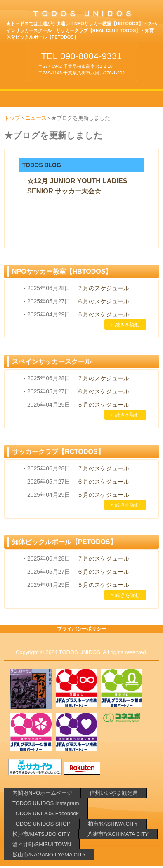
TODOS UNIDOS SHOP (41, 824)
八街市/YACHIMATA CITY (118, 834)
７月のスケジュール (103, 288)
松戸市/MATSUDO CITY (41, 834)
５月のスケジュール (103, 314)
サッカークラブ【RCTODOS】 (58, 452)
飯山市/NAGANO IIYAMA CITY (49, 855)
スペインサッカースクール (52, 362)
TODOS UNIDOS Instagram (46, 803)
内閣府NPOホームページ (42, 793)
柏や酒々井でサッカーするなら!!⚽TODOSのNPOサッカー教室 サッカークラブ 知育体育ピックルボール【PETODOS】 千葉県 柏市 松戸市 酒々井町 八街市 (81, 16)
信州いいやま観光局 (114, 793)
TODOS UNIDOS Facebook (46, 813)
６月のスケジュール (103, 301)
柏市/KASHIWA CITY (113, 824)
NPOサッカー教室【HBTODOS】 (62, 271)
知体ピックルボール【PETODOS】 (64, 542)
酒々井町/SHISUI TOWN (42, 844)
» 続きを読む (125, 325)
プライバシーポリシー (82, 629)
